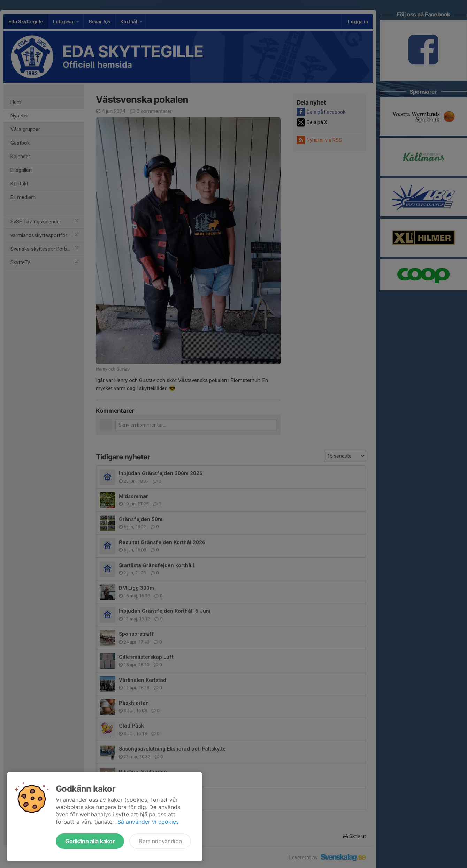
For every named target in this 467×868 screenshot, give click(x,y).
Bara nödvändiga (160, 841)
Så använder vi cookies (148, 822)
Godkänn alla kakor (90, 841)
